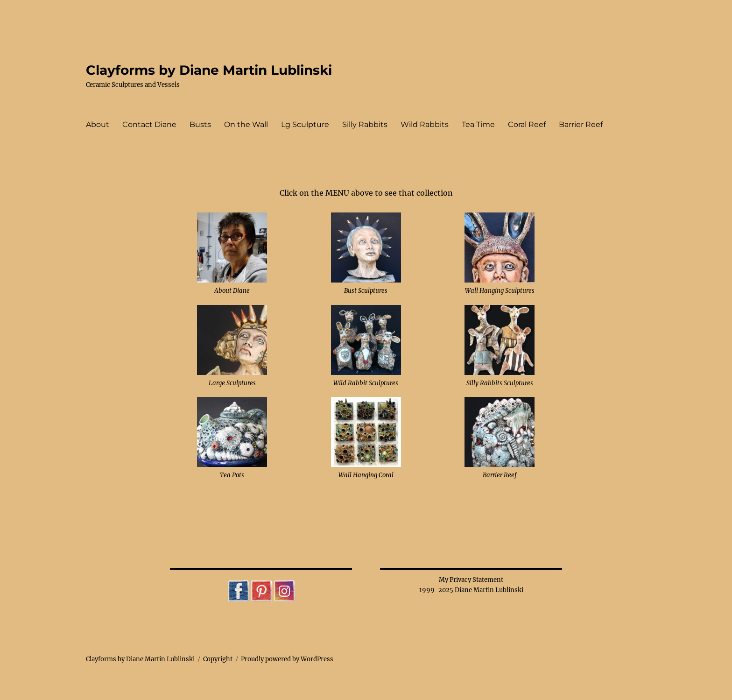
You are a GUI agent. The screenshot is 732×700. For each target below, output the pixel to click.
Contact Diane (149, 124)
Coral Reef (527, 124)
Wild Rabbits (425, 124)
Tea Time (478, 124)
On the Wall (246, 124)
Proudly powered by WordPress (287, 659)
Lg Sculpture (305, 124)
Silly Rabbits (365, 124)
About (98, 124)
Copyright (218, 659)
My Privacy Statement (471, 580)
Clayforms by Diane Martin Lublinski (209, 70)
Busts (200, 124)
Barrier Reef (581, 124)
